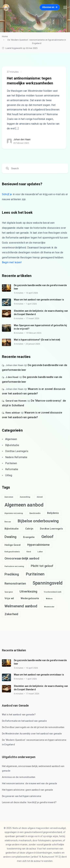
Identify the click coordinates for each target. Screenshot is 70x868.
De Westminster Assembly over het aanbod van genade (32, 734)
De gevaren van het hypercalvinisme (22, 796)
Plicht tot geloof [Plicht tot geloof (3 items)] (42, 566)
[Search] (37, 168)
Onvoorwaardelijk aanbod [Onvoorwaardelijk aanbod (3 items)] (22, 558)
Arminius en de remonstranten (19, 777)
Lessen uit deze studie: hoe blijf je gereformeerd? (29, 802)
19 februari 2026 (33, 333)
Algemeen (11, 439)
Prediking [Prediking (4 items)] (12, 574)
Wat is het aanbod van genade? (19, 715)
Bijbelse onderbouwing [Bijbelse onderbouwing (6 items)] (38, 521)
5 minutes (19, 293)
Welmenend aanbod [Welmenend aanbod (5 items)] (21, 606)
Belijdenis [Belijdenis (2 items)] (53, 513)
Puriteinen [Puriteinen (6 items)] (35, 574)
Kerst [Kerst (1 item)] (29, 552)
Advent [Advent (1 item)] (40, 497)
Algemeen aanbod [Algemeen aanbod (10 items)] (24, 505)
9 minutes (19, 304)
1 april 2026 (31, 304)
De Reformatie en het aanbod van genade (24, 721)
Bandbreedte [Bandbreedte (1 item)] (35, 513)
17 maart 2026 (32, 318)
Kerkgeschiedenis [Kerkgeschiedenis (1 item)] (12, 552)
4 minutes (19, 344)
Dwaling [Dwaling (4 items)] (11, 537)
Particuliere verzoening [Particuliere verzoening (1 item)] (14, 566)
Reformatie (12, 469)
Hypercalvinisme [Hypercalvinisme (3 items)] (38, 545)
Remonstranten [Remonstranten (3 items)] (15, 583)
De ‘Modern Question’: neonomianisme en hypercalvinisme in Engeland (37, 42)
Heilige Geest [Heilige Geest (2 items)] (13, 545)
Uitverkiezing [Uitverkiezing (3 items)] (28, 591)
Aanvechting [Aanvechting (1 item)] (25, 497)
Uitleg (9, 475)
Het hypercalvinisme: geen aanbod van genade (27, 790)
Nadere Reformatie (16, 457)
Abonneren (50, 7)
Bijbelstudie (12, 445)
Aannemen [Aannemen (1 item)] (9, 497)
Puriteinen (11, 463)
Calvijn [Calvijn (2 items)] (29, 529)
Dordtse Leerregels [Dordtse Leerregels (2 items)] (51, 529)
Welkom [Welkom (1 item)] (49, 599)
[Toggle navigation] (65, 7)
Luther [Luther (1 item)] (40, 552)
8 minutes (19, 333)
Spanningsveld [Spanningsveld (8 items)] (48, 583)
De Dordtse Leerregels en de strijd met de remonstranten (33, 727)
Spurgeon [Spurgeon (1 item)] (9, 592)
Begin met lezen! (12, 262)
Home (5, 36)
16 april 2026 (32, 293)
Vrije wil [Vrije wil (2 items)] (9, 598)
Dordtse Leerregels (17, 451)
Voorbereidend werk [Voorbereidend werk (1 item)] (53, 592)
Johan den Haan (22, 139)
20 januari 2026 (33, 344)
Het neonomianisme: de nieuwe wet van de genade (29, 783)
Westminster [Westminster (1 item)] (49, 607)
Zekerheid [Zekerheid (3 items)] (11, 614)
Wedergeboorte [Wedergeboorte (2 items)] (30, 598)
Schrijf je (7, 194)
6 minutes (19, 318)
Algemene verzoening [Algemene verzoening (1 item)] (14, 513)
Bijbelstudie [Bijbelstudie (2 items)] (12, 529)
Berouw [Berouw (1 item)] (8, 522)
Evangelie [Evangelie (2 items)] (29, 537)
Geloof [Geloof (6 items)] (48, 537)
